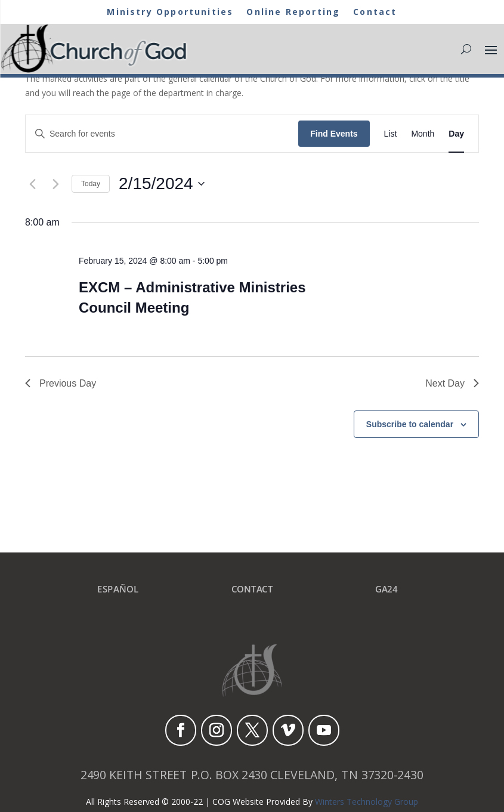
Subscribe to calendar (410, 424)
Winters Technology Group (367, 802)
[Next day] (55, 184)
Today (91, 184)
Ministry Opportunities (165, 13)
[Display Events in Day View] (456, 134)
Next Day (452, 383)
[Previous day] (32, 184)
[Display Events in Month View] (423, 134)
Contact (384, 13)
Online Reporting (297, 13)
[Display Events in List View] (391, 134)
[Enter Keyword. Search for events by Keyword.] (162, 134)
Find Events (334, 134)
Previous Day (61, 383)
